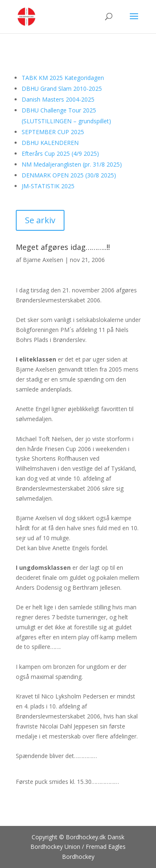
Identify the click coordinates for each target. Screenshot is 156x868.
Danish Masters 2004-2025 (58, 99)
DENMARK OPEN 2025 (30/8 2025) (69, 175)
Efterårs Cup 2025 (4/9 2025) (60, 153)
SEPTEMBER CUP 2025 (53, 132)
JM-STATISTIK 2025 (48, 186)
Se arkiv (40, 220)
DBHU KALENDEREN (50, 143)
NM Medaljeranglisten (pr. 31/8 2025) (72, 164)
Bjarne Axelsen (43, 260)
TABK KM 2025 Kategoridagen (63, 78)
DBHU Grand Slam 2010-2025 (62, 89)
